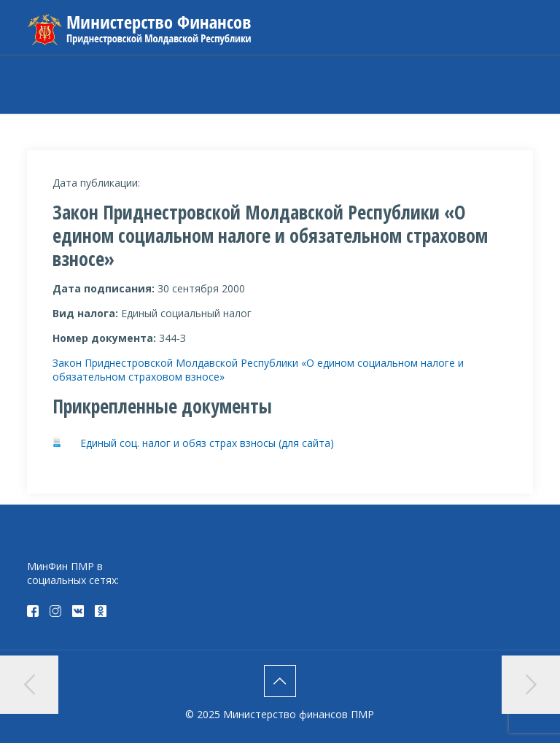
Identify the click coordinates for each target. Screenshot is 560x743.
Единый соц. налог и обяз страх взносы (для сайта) (207, 443)
